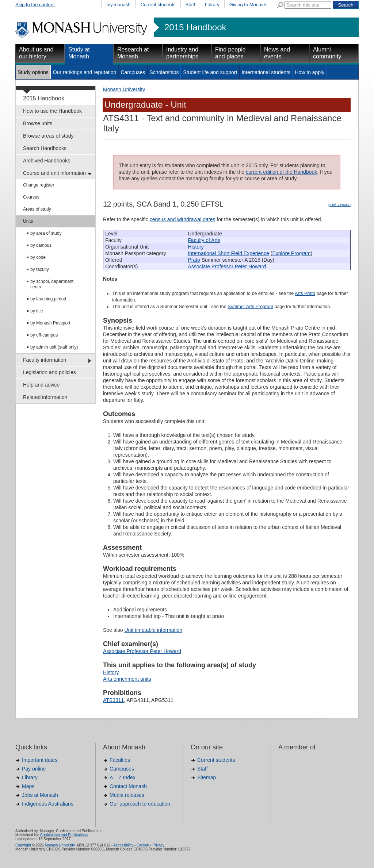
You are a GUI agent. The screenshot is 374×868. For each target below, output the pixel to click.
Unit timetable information (153, 630)
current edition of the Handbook (281, 172)
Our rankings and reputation (85, 72)
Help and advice (41, 385)
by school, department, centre (52, 284)
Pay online (34, 769)
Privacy (158, 845)
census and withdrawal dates (183, 219)
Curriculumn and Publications (64, 835)
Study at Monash (79, 53)
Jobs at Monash (40, 795)
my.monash (118, 5)
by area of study (46, 233)
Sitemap (207, 777)
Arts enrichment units (127, 679)
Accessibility (123, 845)
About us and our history (36, 53)
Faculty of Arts (204, 240)
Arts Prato (305, 293)
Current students (158, 5)
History (196, 247)
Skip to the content (35, 5)
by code (38, 257)
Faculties (120, 760)
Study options (33, 72)
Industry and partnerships (182, 53)
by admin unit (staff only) (54, 347)
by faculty (40, 269)
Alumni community (327, 53)
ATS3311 (113, 700)
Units (28, 221)
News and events (277, 53)
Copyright (23, 845)
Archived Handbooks (47, 161)
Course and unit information (54, 173)
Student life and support (210, 72)
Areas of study (37, 209)
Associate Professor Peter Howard (227, 266)
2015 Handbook (195, 27)
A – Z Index (123, 777)
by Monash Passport (50, 323)
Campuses (133, 72)
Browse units (38, 123)
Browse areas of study (48, 136)
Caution (143, 845)
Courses (31, 197)
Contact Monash (128, 786)
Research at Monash (133, 53)
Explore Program (291, 253)
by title (37, 311)
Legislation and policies (49, 372)
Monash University (124, 89)
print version (339, 204)
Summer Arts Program (250, 307)
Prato (194, 260)
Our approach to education (140, 804)
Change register (39, 185)
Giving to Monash (248, 5)
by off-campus (44, 335)
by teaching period (48, 299)
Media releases (127, 795)
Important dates (40, 760)
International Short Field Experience (228, 253)
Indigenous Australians (48, 804)
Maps (28, 786)
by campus (41, 245)
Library (212, 5)
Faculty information (45, 360)
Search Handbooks (45, 148)
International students (266, 72)
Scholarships (164, 72)
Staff (190, 5)
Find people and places (230, 53)
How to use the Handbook (52, 111)
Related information (45, 397)
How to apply (310, 72)
